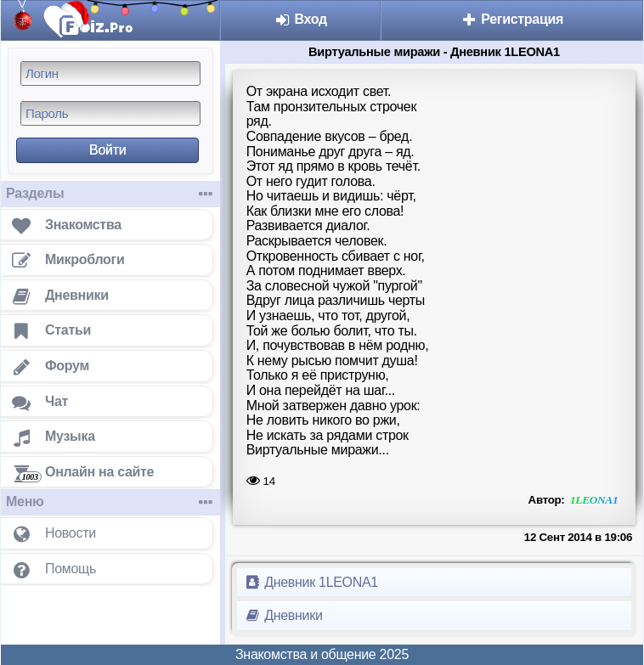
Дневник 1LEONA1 (311, 582)
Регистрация (512, 19)
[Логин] (110, 73)
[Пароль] (110, 113)
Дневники (283, 615)
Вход (300, 19)
